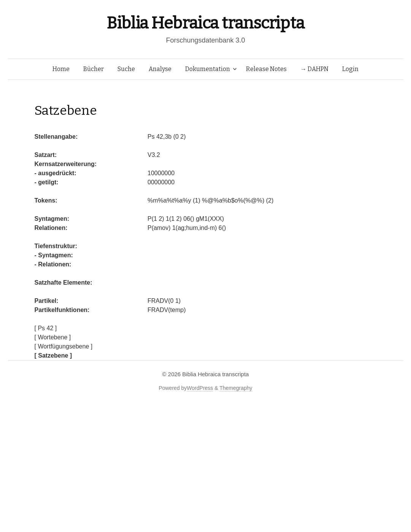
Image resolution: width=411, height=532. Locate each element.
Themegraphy (236, 388)
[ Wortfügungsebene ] (64, 346)
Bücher (94, 69)
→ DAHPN (314, 69)
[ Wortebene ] (53, 337)
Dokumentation (208, 69)
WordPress (200, 388)
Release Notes (266, 69)
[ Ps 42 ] (46, 328)
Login (350, 69)
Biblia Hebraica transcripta (205, 23)
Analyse (160, 69)
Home (61, 69)
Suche (126, 69)
